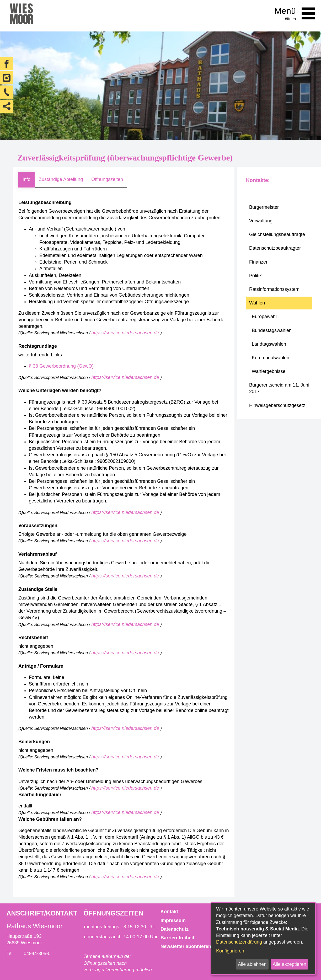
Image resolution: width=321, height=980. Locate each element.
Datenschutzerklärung (239, 942)
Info (26, 179)
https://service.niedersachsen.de (126, 333)
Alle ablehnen (252, 964)
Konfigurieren (230, 951)
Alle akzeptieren (290, 964)
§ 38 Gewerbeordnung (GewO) (61, 366)
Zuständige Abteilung (61, 179)
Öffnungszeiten (107, 179)
